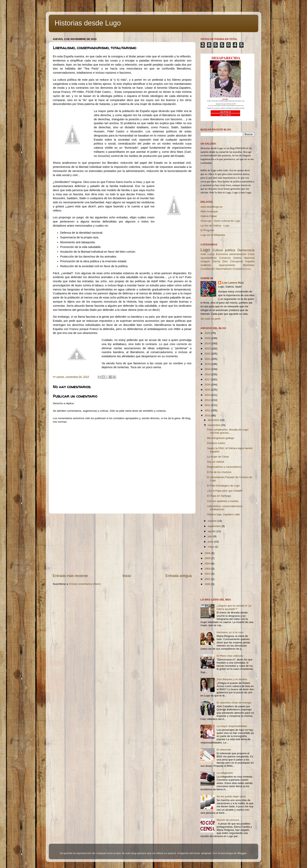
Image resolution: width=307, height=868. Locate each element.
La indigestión (225, 773)
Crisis (251, 254)
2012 (208, 405)
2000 (208, 584)
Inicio (127, 576)
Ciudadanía (238, 269)
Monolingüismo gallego (221, 438)
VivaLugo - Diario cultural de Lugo (220, 221)
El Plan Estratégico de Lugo (223, 486)
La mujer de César (218, 457)
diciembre (214, 420)
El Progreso (207, 230)
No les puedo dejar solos (231, 796)
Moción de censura (228, 820)
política (230, 250)
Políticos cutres (216, 443)
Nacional (249, 258)
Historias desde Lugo (88, 23)
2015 (208, 390)
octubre (213, 521)
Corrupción (237, 261)
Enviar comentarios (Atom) (85, 584)
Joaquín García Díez (214, 261)
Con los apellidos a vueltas (223, 501)
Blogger (242, 853)
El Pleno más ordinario (230, 656)
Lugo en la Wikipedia (213, 235)
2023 (208, 349)
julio (210, 536)
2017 (208, 379)
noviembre (214, 425)
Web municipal (209, 211)
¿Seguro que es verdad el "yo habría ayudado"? (234, 607)
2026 (208, 333)
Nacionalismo (224, 269)
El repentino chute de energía (234, 703)
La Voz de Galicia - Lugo (215, 226)
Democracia (246, 250)
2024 (208, 343)
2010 (208, 415)
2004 (208, 564)
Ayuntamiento (209, 258)
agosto (212, 531)
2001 (208, 579)
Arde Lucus (208, 254)
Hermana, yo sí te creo (230, 632)
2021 (208, 359)
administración (238, 254)
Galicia (237, 258)
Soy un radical (216, 462)
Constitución (208, 269)
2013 (208, 400)
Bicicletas (249, 265)
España (250, 261)
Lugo (205, 250)
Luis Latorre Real (233, 283)
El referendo (224, 750)
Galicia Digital (209, 216)
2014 (208, 395)
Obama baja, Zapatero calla (223, 514)
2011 (208, 410)
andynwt (206, 853)
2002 (208, 574)
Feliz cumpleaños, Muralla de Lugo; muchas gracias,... (228, 431)
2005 (208, 558)
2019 (208, 369)
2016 (208, 385)
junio (211, 542)
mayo (211, 547)
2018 (208, 374)
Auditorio (206, 265)
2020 (208, 364)
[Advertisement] (122, 543)
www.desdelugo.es (212, 207)
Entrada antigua (179, 576)
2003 (208, 569)
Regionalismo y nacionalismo (224, 467)
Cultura (218, 250)
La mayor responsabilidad (232, 726)
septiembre (215, 526)
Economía (222, 254)
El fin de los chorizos (219, 472)
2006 (208, 553)
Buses (248, 269)
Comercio (225, 258)
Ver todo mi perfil (210, 319)
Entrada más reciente (70, 576)
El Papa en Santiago (219, 496)
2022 (208, 354)
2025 (208, 338)
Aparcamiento (227, 265)
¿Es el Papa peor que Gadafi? (225, 491)
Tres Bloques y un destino (232, 679)
